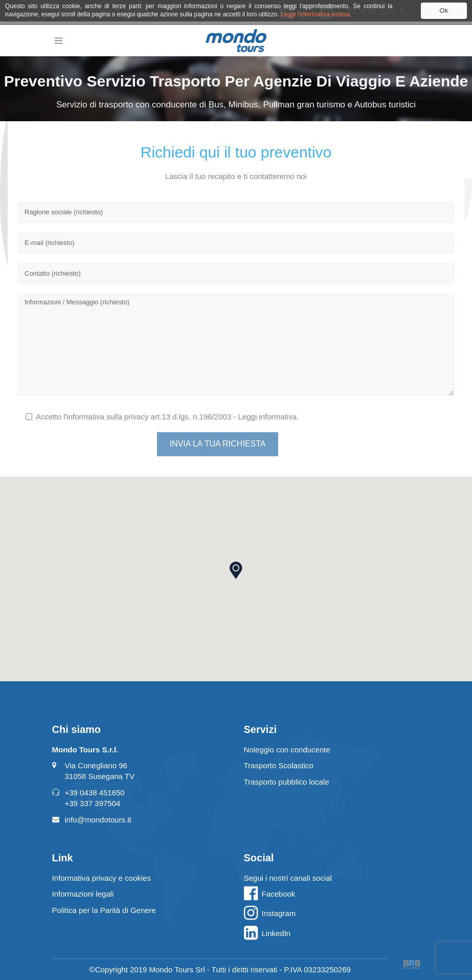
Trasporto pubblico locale (287, 782)
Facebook (279, 894)
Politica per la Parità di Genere (104, 910)
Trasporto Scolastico (279, 765)
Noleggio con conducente (287, 750)
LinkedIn (276, 933)
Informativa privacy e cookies (102, 878)
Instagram (279, 913)
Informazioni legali (83, 894)
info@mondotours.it (98, 820)
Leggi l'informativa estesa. (316, 14)
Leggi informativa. (268, 417)
